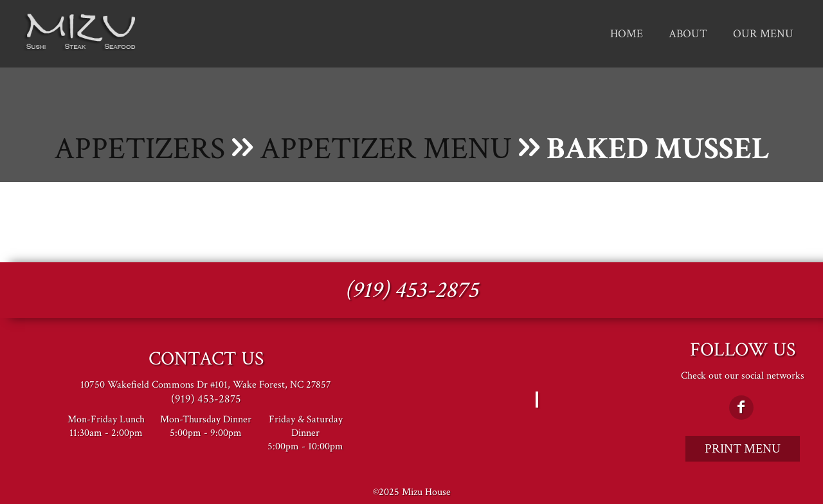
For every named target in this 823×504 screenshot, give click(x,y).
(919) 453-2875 (411, 290)
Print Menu (743, 449)
